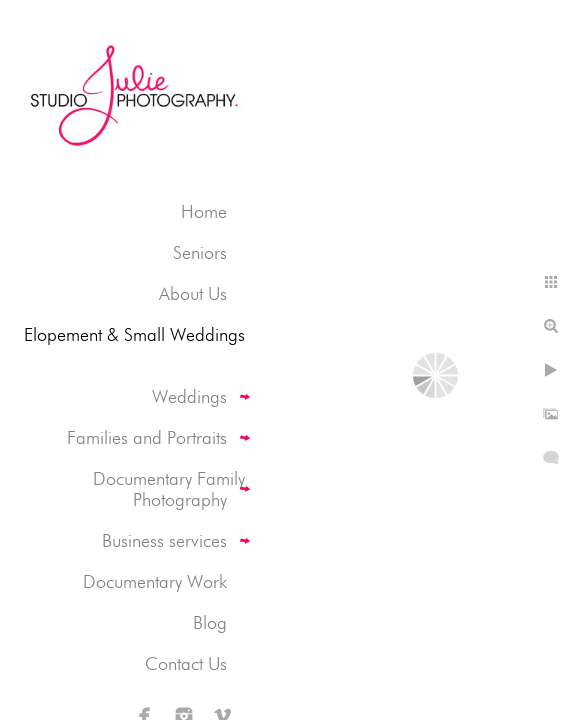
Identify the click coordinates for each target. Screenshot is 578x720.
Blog (210, 622)
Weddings (189, 396)
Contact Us (186, 663)
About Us (193, 293)
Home (204, 211)
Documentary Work (155, 581)
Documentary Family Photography (169, 489)
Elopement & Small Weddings (134, 334)
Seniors (200, 252)
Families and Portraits (147, 437)
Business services (164, 540)
